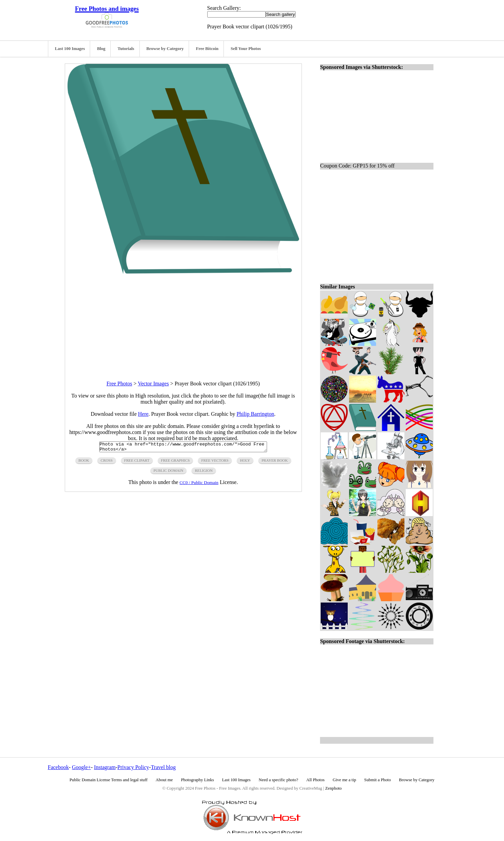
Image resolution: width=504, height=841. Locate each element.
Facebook (58, 767)
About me (164, 780)
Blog (101, 49)
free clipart (137, 462)
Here (143, 414)
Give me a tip (344, 780)
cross (107, 462)
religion (204, 473)
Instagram (105, 767)
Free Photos (119, 384)
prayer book (275, 462)
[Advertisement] (183, 321)
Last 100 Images (70, 49)
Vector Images (153, 384)
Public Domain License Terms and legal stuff (109, 780)
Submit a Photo (378, 780)
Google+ (81, 767)
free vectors (215, 462)
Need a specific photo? (278, 780)
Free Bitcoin (207, 49)
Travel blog (163, 767)
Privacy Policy (133, 767)
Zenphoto (333, 788)
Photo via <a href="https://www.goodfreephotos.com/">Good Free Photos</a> (183, 448)
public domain (169, 473)
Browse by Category (165, 49)
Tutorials (126, 49)
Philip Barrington (256, 414)
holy (245, 462)
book (84, 462)
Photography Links (197, 780)
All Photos (315, 780)
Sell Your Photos (246, 49)
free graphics (175, 462)
